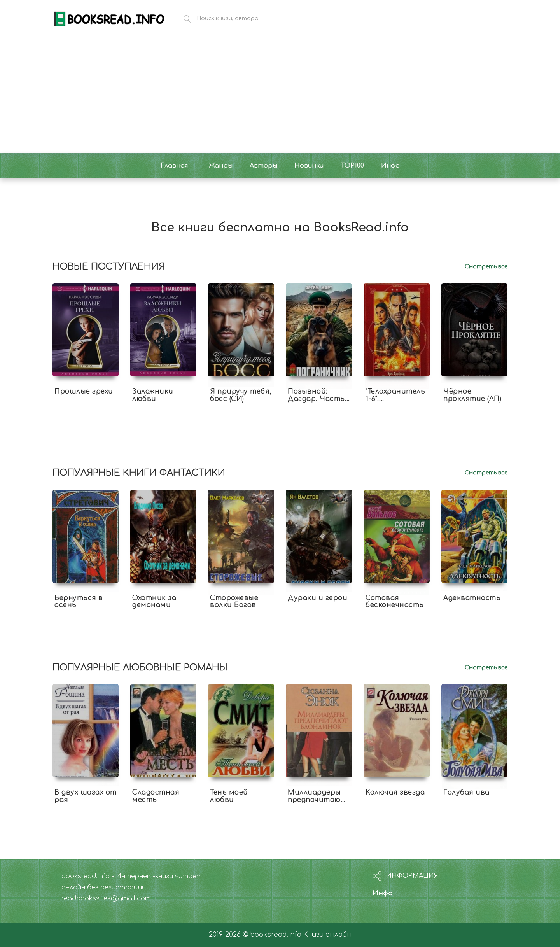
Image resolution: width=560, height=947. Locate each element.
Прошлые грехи (84, 391)
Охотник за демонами (154, 602)
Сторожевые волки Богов (234, 602)
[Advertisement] (280, 95)
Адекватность (472, 598)
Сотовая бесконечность (395, 602)
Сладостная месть (156, 796)
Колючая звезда (395, 792)
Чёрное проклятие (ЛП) (472, 395)
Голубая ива (466, 792)
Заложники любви (153, 395)
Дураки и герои (318, 598)
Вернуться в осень (79, 602)
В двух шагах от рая (86, 796)
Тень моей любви (229, 796)
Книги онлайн (327, 935)
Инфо (383, 893)
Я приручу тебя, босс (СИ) (241, 395)
